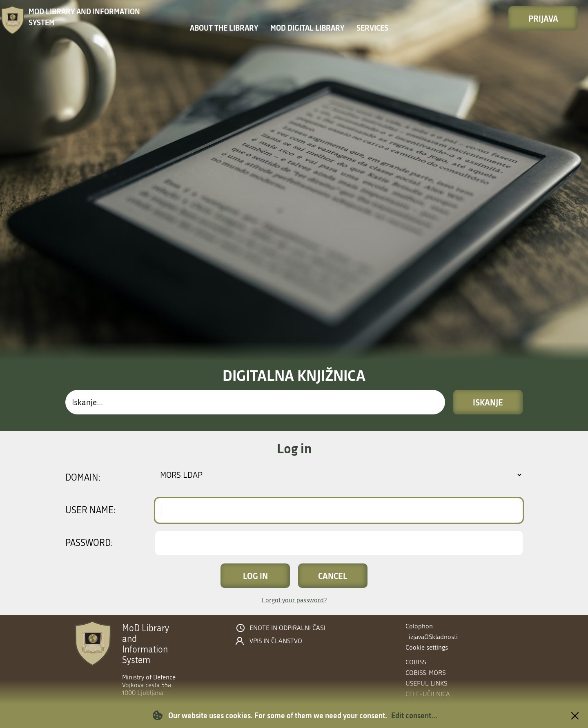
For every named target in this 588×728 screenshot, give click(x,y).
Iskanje (488, 402)
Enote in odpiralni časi (287, 628)
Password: (89, 543)
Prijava (543, 18)
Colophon (419, 626)
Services (372, 28)
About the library (224, 28)
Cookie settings (427, 647)
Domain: (83, 478)
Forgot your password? (294, 600)
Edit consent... (414, 715)
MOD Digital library (307, 28)
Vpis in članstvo (276, 641)
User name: (91, 510)
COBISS (416, 662)
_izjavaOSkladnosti (432, 637)
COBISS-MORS (425, 673)
